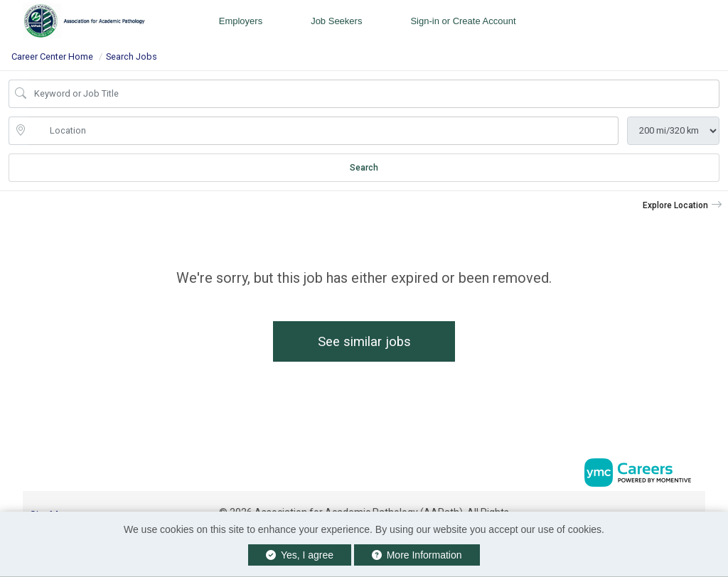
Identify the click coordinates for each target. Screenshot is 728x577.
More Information (417, 555)
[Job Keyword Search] (374, 94)
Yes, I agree (300, 555)
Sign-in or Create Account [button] (463, 21)
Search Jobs (132, 56)
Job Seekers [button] (336, 21)
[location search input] (323, 131)
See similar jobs (364, 341)
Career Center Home (52, 56)
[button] (682, 205)
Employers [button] (241, 21)
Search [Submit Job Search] (364, 168)
